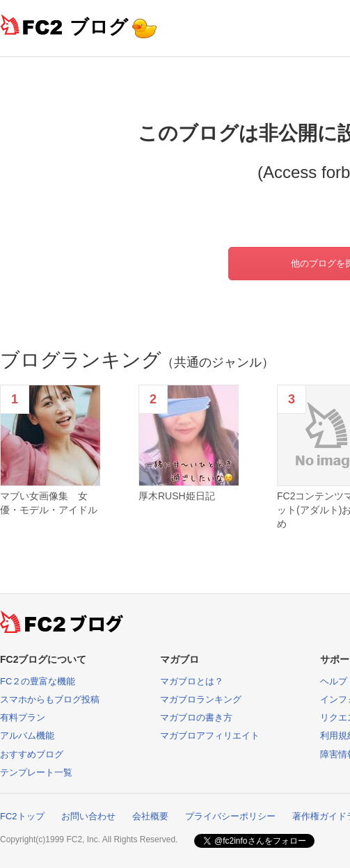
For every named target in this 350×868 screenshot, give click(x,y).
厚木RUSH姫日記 (177, 496)
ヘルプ (334, 681)
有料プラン (23, 717)
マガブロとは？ (192, 681)
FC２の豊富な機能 (38, 681)
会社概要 (150, 816)
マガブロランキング (201, 699)
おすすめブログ (32, 754)
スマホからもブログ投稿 (50, 699)
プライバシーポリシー (230, 816)
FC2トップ (22, 816)
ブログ (99, 27)
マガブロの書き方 (196, 717)
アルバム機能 (27, 736)
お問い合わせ (88, 816)
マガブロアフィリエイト (210, 736)
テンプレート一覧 (36, 772)
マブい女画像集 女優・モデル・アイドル (49, 503)
